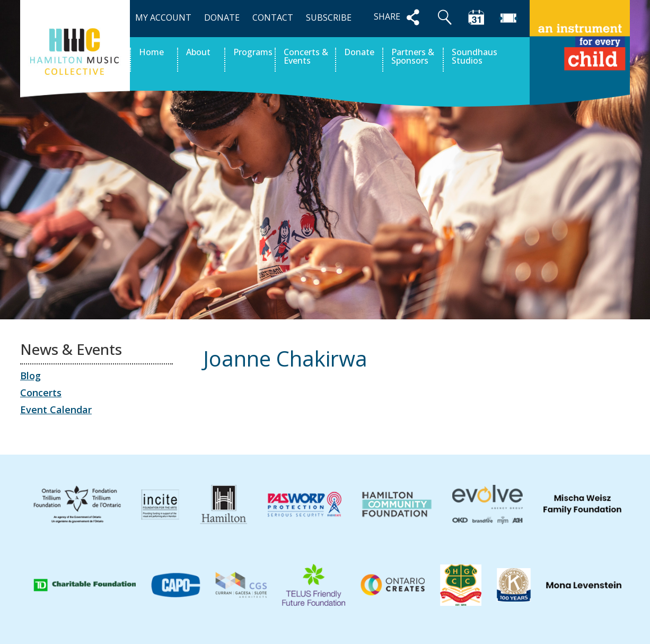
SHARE (399, 17)
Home (151, 53)
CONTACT (273, 18)
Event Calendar (56, 410)
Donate (359, 53)
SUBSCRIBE (329, 18)
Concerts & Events (306, 57)
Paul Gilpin (236, 408)
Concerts (41, 393)
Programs (253, 53)
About (198, 53)
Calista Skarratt (587, 408)
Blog (30, 376)
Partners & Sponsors (413, 57)
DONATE (222, 18)
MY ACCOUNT (163, 18)
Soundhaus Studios (475, 57)
